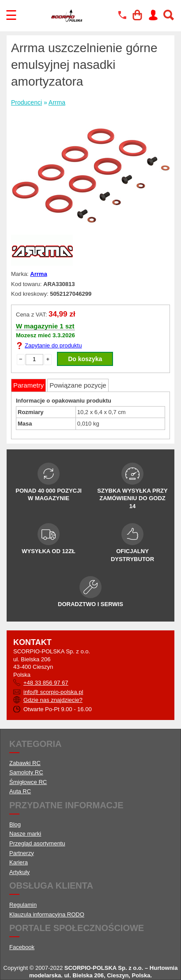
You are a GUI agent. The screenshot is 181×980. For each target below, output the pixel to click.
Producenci (26, 102)
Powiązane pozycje (78, 385)
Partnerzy (22, 853)
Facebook (22, 947)
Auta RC (20, 791)
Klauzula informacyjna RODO (47, 914)
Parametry (28, 385)
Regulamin (23, 905)
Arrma (57, 102)
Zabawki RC (25, 763)
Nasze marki (25, 834)
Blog (15, 824)
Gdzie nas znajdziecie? (53, 700)
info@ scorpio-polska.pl (53, 692)
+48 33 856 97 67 (46, 683)
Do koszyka (85, 359)
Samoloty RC (26, 772)
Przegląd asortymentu (37, 843)
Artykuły (19, 872)
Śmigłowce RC (28, 782)
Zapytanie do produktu (53, 345)
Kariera (19, 862)
